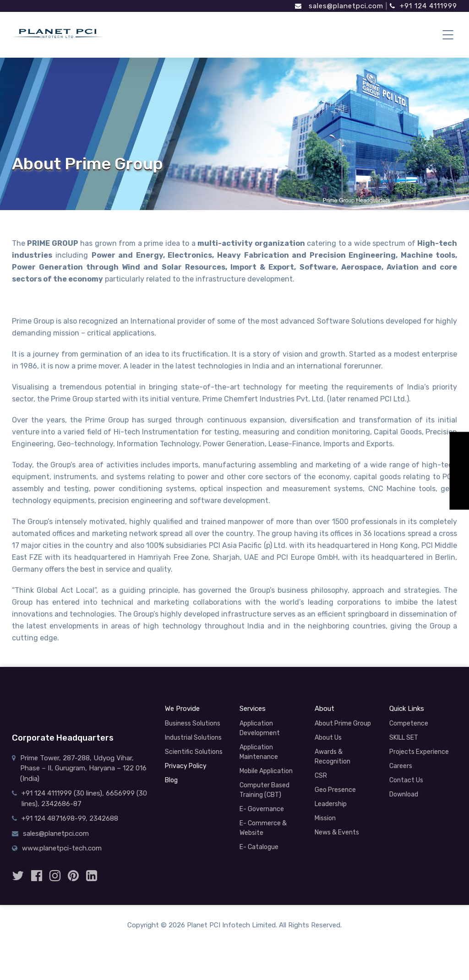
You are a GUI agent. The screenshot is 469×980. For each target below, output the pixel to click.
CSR (321, 776)
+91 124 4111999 (423, 6)
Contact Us (406, 780)
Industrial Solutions (193, 738)
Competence (409, 723)
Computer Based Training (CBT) (264, 790)
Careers (401, 766)
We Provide (182, 709)
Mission (325, 818)
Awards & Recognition (333, 757)
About (324, 709)
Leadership (331, 804)
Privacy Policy (186, 766)
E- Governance (262, 809)
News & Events (337, 832)
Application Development (260, 728)
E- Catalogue (259, 847)
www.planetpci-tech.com (62, 848)
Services (253, 709)
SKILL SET (404, 738)
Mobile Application (266, 771)
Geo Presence (335, 790)
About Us (328, 738)
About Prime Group (343, 723)
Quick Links (407, 709)
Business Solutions (193, 723)
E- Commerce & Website (263, 828)
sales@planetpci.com (339, 6)
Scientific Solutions (194, 752)
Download (404, 794)
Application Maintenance (259, 752)
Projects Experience (419, 752)
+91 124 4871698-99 (54, 818)
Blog (171, 780)
